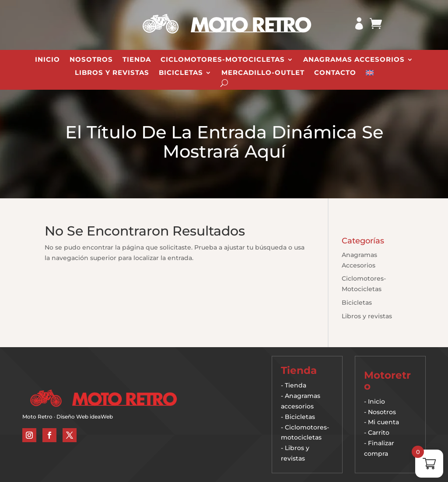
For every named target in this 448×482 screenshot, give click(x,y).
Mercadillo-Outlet (263, 73)
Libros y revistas (112, 73)
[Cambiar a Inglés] (370, 74)
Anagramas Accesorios (354, 60)
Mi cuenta (383, 422)
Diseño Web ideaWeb (85, 417)
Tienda (137, 60)
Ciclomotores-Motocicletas (223, 60)
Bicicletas (181, 73)
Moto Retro (37, 417)
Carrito (379, 433)
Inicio (47, 60)
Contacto (335, 73)
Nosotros (91, 60)
